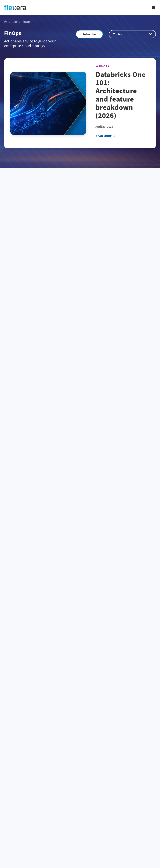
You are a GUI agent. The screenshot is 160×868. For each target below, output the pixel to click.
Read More (104, 136)
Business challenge (80, 751)
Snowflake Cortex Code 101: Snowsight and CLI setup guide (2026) (118, 240)
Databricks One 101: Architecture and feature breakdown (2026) (121, 95)
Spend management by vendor (80, 764)
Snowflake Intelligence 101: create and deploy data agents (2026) (117, 416)
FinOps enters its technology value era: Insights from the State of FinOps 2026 (116, 501)
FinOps (13, 33)
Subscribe (89, 34)
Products (80, 777)
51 (37, 640)
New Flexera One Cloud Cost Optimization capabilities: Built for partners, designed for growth (39, 504)
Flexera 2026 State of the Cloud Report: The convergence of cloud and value (118, 331)
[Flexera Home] (6, 22)
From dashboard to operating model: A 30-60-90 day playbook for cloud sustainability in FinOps (39, 243)
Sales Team (74, 698)
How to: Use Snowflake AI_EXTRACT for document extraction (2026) (35, 416)
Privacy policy (80, 823)
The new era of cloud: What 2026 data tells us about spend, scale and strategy (40, 331)
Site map (80, 838)
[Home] (16, 7)
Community (107, 698)
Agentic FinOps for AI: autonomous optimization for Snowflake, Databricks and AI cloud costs (37, 595)
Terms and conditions (80, 831)
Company (80, 790)
